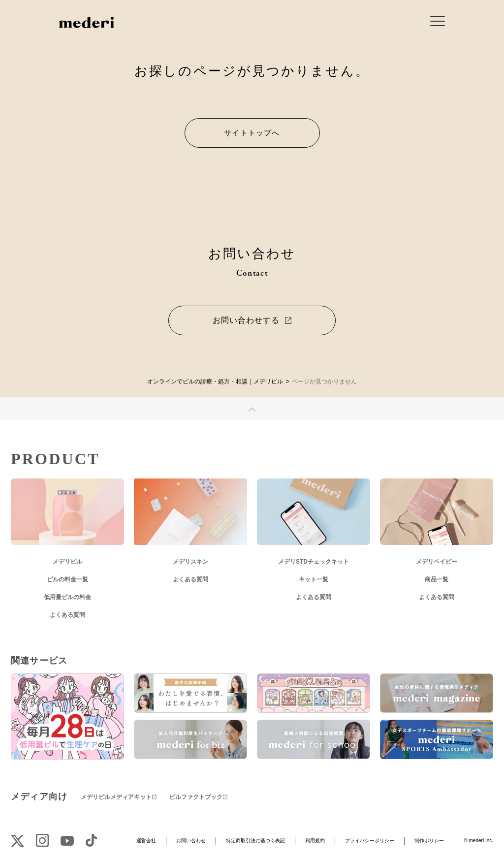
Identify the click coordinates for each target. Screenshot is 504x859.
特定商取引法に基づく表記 (255, 841)
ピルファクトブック (196, 797)
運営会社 (146, 841)
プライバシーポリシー (370, 841)
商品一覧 (437, 579)
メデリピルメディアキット (116, 797)
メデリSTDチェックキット (314, 562)
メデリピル (67, 562)
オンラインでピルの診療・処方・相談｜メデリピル (215, 382)
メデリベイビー (437, 562)
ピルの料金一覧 (67, 579)
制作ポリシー (429, 841)
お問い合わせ (191, 841)
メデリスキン (190, 562)
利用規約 (315, 841)
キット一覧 (314, 579)
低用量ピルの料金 (67, 597)
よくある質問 (67, 615)
